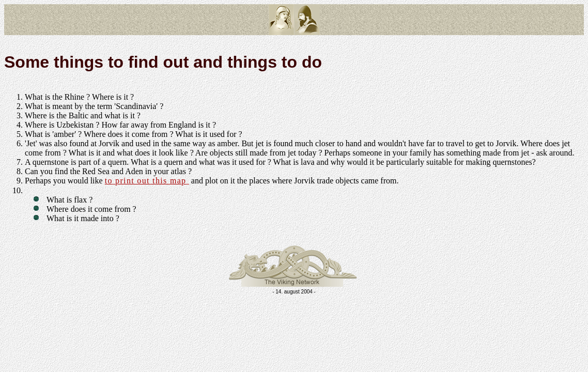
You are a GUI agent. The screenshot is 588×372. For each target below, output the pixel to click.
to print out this (147, 181)
